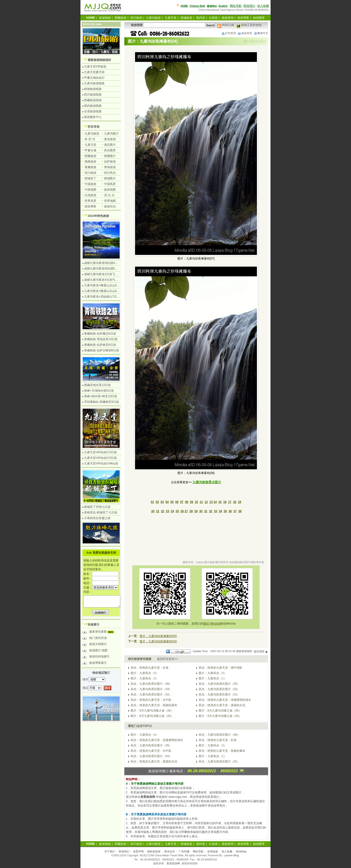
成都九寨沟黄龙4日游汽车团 (102, 280)
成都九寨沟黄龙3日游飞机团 (102, 274)
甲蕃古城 (90, 150)
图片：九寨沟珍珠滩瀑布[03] (158, 641)
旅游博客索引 (95, 664)
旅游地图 (110, 190)
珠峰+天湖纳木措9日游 (99, 391)
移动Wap (241, 851)
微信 (206, 624)
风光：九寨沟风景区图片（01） (219, 694)
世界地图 (110, 201)
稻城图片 (110, 178)
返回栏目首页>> (167, 659)
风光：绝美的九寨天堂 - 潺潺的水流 (222, 705)
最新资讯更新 (99, 632)
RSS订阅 (226, 25)
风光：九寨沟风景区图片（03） (219, 689)
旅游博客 (243, 18)
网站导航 (236, 6)
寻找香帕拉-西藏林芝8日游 (102, 402)
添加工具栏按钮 (249, 25)
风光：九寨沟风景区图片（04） (151, 689)
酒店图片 (110, 145)
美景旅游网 (173, 863)
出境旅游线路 (93, 111)
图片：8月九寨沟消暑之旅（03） (220, 716)
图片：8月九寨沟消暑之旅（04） (152, 716)
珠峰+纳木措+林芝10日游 (101, 396)
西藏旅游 (120, 18)
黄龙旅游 (110, 139)
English (223, 6)
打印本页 (229, 33)
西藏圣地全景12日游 (97, 385)
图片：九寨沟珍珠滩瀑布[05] (158, 636)
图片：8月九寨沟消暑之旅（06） (152, 711)
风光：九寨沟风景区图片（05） (219, 684)
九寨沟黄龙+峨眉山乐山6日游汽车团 (108, 291)
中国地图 (90, 190)
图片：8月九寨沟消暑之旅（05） (220, 711)
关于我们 (110, 851)
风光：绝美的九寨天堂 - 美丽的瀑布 (154, 705)
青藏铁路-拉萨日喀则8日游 (102, 350)
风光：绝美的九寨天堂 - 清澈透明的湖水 (225, 700)
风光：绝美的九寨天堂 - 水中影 (151, 700)
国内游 (201, 18)
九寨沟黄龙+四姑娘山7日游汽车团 (106, 297)
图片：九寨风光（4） (145, 673)
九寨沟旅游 (153, 18)
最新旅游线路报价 (99, 60)
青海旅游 (110, 167)
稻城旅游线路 (93, 89)
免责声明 (138, 851)
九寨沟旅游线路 (94, 83)
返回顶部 (261, 651)
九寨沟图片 (111, 134)
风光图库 (110, 150)
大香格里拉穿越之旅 (97, 518)
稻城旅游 (186, 18)
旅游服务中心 (93, 117)
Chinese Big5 (197, 6)
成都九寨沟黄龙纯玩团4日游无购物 (107, 263)
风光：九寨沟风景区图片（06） (151, 684)
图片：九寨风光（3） (213, 673)
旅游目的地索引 (96, 657)
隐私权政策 (154, 851)
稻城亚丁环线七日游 (97, 507)
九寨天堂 (171, 18)
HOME (184, 6)
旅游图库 (259, 18)
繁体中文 (261, 33)
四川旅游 (136, 18)
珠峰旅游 (90, 162)
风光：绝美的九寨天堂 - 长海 (150, 668)
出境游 (213, 18)
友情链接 (213, 851)
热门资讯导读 (95, 639)
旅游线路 (105, 18)
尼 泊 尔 (109, 195)
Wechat (215, 624)
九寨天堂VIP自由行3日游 (100, 452)
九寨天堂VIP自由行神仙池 (101, 463)
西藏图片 (110, 156)
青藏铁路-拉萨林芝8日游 (100, 345)
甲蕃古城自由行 (94, 78)
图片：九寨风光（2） (145, 678)
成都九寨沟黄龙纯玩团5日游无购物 (107, 269)
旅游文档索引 (95, 645)
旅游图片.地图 (95, 651)
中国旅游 (90, 184)
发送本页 (245, 33)
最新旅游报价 (244, 651)
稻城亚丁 (90, 178)
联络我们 (249, 6)
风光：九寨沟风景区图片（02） (151, 694)
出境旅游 (90, 195)
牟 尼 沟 (90, 139)
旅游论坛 (110, 206)
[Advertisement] (196, 537)
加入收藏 (263, 6)
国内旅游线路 (93, 106)
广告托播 (184, 851)
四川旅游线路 (93, 95)
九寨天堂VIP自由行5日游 (100, 458)
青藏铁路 (90, 167)
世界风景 (90, 201)
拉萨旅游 (110, 162)
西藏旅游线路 (93, 100)
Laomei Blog (231, 855)
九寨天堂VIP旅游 (95, 67)
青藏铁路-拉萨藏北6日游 (100, 334)
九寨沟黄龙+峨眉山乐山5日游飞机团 (108, 285)
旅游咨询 (228, 18)
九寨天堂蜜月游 (94, 72)
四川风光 (110, 173)
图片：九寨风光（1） (213, 678)
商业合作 (170, 851)
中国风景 (110, 184)
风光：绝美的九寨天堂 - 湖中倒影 (220, 668)
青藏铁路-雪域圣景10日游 (101, 339)
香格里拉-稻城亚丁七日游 (101, 512)
